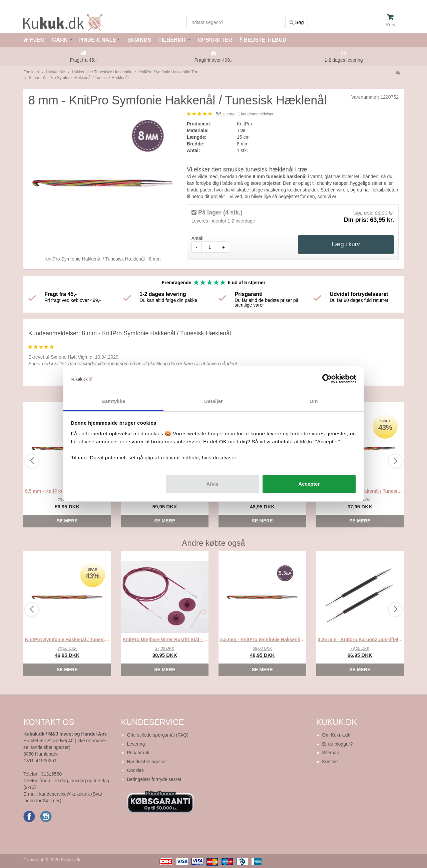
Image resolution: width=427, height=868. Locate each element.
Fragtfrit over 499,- (213, 60)
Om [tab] (313, 401)
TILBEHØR (172, 40)
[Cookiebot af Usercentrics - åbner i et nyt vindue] (327, 379)
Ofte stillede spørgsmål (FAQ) (158, 735)
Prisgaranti (138, 753)
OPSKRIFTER (215, 40)
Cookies (136, 770)
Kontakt (330, 762)
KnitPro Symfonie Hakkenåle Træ (169, 72)
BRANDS (139, 40)
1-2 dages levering (343, 60)
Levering (136, 744)
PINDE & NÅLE (97, 40)
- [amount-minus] (197, 247)
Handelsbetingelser (147, 762)
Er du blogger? (338, 744)
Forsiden (31, 72)
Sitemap (331, 753)
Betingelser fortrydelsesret (154, 779)
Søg (297, 22)
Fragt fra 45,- (84, 60)
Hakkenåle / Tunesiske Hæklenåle (102, 72)
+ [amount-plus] (224, 247)
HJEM (34, 40)
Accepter (309, 484)
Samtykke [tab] (114, 401)
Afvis (212, 484)
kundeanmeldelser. (256, 114)
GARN (60, 40)
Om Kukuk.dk (336, 735)
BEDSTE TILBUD (263, 40)
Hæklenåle (55, 72)
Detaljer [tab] (213, 401)
